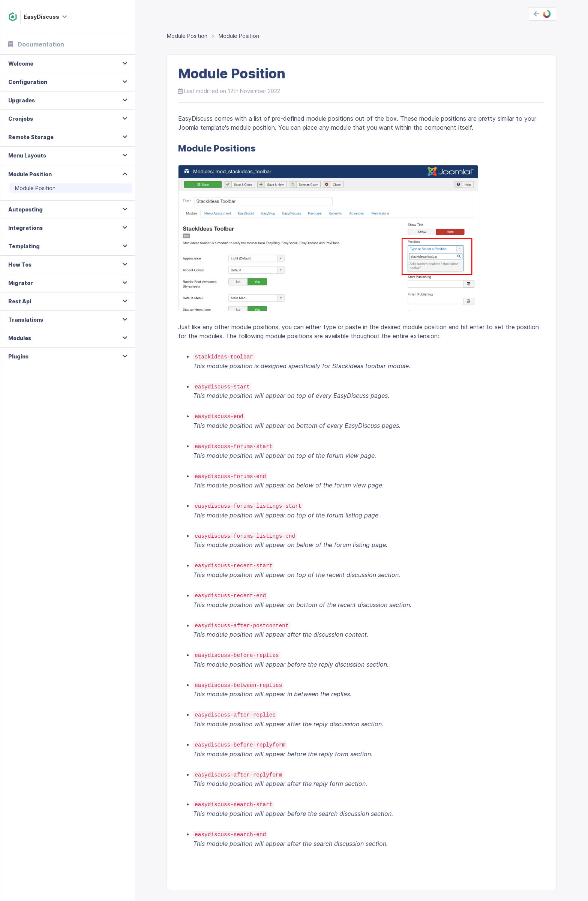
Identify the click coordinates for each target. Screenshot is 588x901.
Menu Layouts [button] (27, 155)
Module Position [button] (30, 174)
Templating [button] (24, 246)
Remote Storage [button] (31, 137)
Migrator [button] (21, 283)
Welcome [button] (21, 64)
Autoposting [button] (25, 209)
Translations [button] (26, 320)
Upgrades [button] (22, 100)
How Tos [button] (20, 265)
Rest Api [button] (20, 301)
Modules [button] (20, 338)
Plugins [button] (18, 356)
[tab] (68, 64)
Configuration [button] (28, 82)
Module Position (35, 188)
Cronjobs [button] (21, 119)
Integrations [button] (25, 228)
